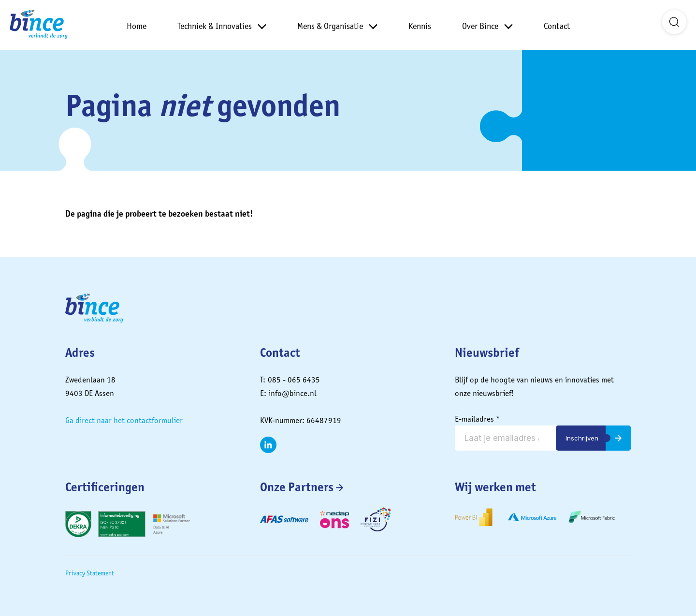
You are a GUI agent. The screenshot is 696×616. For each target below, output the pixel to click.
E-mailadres (478, 419)
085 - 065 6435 (294, 380)
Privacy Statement (90, 573)
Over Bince (480, 26)
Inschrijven (582, 438)
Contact (557, 26)
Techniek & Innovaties (215, 26)
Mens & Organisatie (330, 26)
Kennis (420, 26)
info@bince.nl (293, 393)
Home (137, 26)
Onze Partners (297, 487)
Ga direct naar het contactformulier (124, 420)
